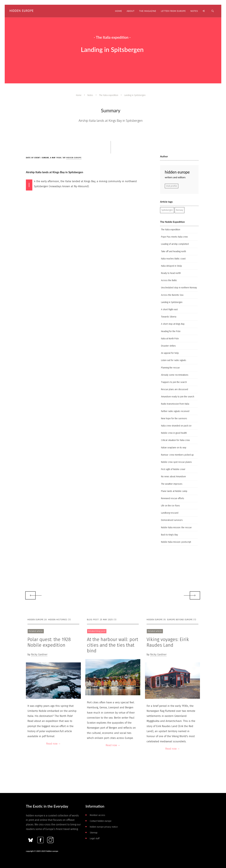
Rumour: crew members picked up (177, 455)
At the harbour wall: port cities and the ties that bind (113, 645)
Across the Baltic (169, 280)
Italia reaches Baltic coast (173, 259)
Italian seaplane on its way (174, 448)
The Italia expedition (109, 95)
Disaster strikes (168, 346)
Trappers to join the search (174, 382)
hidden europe (74, 158)
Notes (90, 95)
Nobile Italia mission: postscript (176, 542)
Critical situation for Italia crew (175, 440)
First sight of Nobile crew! (173, 469)
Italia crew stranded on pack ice (176, 426)
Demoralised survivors (172, 520)
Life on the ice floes (170, 506)
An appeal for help (170, 353)
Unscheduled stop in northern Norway (179, 288)
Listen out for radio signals (174, 360)
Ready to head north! (171, 273)
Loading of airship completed (175, 244)
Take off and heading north (174, 251)
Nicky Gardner (39, 654)
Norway (180, 210)
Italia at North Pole (170, 339)
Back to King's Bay (169, 535)
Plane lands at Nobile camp (174, 491)
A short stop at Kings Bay (173, 324)
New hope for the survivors (174, 419)
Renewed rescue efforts (173, 498)
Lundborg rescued (170, 513)
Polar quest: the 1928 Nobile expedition (49, 642)
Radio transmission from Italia (175, 404)
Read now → (53, 744)
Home (79, 95)
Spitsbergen (167, 210)
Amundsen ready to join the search (178, 397)
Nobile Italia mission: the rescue (176, 528)
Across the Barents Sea (172, 295)
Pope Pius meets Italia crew (174, 237)
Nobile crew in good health (174, 433)
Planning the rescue (170, 368)
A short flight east (169, 309)
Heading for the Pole (171, 331)
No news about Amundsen (173, 477)
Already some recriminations (175, 375)
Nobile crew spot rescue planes (176, 462)
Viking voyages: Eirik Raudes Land (168, 642)
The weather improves (172, 484)
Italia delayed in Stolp (171, 266)
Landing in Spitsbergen (172, 302)
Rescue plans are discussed (175, 389)
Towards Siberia (169, 317)
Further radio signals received (175, 411)
